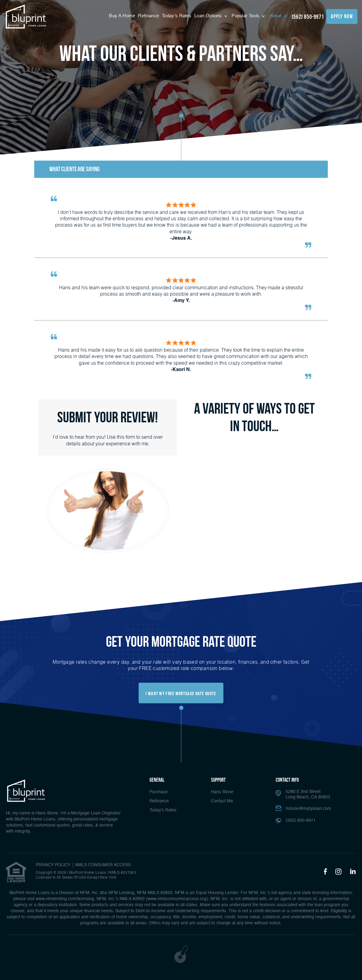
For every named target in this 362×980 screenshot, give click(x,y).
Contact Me (222, 801)
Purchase (159, 792)
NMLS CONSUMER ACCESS (103, 865)
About (276, 16)
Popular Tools (246, 16)
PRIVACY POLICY (53, 865)
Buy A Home (122, 16)
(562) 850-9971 (308, 17)
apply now (342, 16)
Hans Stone (222, 792)
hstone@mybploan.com (308, 809)
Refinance (148, 16)
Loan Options (209, 16)
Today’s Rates (177, 16)
